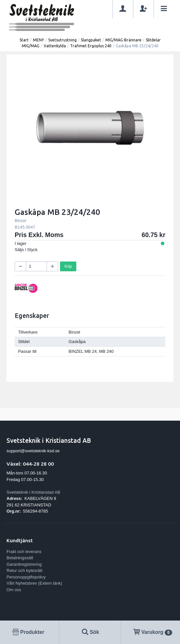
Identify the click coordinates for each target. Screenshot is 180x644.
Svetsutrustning (62, 40)
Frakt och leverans (24, 552)
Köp (68, 266)
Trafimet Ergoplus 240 (91, 46)
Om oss (14, 590)
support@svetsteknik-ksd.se (33, 451)
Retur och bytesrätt (24, 570)
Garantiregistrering (24, 564)
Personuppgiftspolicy (26, 577)
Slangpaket (91, 40)
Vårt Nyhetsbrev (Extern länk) (34, 583)
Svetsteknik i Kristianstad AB (33, 492)
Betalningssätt (20, 558)
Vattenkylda (55, 46)
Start (24, 40)
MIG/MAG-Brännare (123, 40)
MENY (38, 40)
